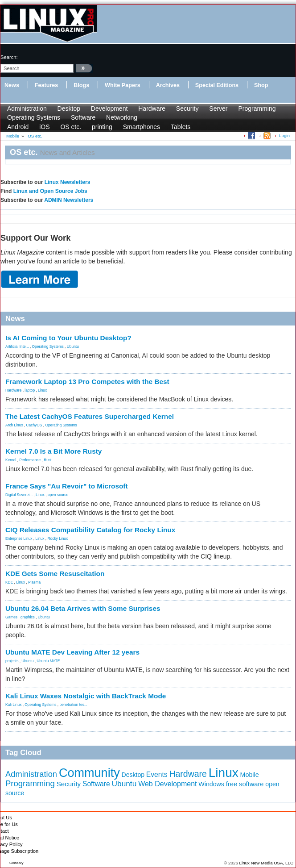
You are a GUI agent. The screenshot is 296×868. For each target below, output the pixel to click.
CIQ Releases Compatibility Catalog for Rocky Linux (90, 530)
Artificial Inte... (17, 346)
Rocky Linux (58, 538)
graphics (28, 617)
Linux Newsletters (68, 182)
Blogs (81, 85)
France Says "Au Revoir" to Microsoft (67, 486)
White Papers (123, 85)
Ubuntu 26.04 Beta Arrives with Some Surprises (83, 608)
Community (89, 773)
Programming (257, 108)
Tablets (181, 127)
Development (109, 108)
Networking (122, 117)
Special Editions (217, 85)
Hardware (152, 108)
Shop (261, 85)
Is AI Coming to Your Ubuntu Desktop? (68, 338)
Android (18, 127)
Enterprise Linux (19, 538)
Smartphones (142, 127)
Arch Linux (14, 425)
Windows (211, 784)
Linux (42, 390)
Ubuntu (73, 346)
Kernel (11, 460)
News (12, 85)
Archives (168, 85)
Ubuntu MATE (48, 661)
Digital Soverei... (19, 495)
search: (9, 57)
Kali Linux (13, 705)
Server (218, 108)
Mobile (250, 775)
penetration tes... (74, 705)
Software (83, 117)
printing (102, 127)
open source (58, 495)
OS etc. (71, 127)
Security (187, 108)
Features (47, 85)
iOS (44, 127)
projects (12, 661)
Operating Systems (34, 117)
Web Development (167, 784)
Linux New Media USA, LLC (266, 863)
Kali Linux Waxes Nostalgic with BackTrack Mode (86, 696)
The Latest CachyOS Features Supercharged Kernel (90, 416)
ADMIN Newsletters (69, 200)
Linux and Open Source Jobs (50, 191)
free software (245, 784)
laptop (30, 390)
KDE (9, 582)
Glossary (16, 863)
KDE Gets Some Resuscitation (55, 574)
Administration (27, 108)
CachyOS (34, 425)
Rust (47, 460)
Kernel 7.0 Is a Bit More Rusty (53, 451)
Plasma (34, 582)
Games (11, 617)
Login (284, 136)
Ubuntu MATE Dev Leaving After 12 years (72, 652)
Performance (30, 460)
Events (157, 774)
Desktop (69, 108)
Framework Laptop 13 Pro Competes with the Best (87, 382)
